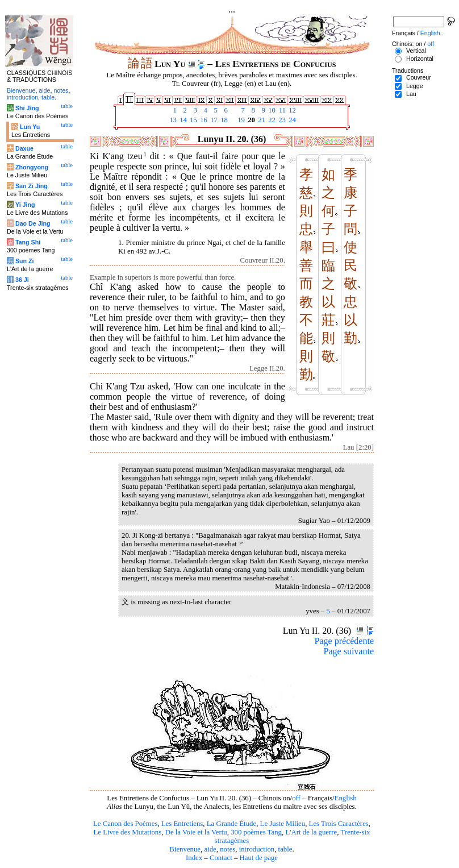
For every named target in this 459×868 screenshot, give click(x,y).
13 (172, 120)
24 (291, 120)
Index (194, 858)
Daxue (24, 148)
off (296, 798)
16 (203, 120)
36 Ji (22, 280)
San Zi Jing (32, 186)
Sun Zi (25, 261)
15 (193, 120)
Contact (221, 858)
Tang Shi (28, 242)
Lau (411, 94)
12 (291, 110)
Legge (415, 86)
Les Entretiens (182, 824)
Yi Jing (25, 205)
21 (261, 120)
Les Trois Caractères (339, 824)
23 (281, 120)
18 (223, 120)
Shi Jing (27, 108)
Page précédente (344, 641)
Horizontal (420, 59)
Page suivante (349, 651)
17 (213, 120)
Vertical (416, 51)
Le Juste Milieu (283, 824)
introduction (257, 849)
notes (228, 849)
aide (210, 849)
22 (271, 120)
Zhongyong (32, 167)
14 (182, 120)
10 (271, 110)
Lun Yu (30, 127)
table (285, 849)
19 (240, 120)
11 (281, 110)
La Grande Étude (231, 824)
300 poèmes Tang (256, 832)
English (346, 798)
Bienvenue (185, 849)
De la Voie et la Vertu (196, 832)
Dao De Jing (33, 223)
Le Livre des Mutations (127, 832)
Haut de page (259, 858)
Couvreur (419, 77)
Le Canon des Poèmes (125, 824)
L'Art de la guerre (311, 832)
